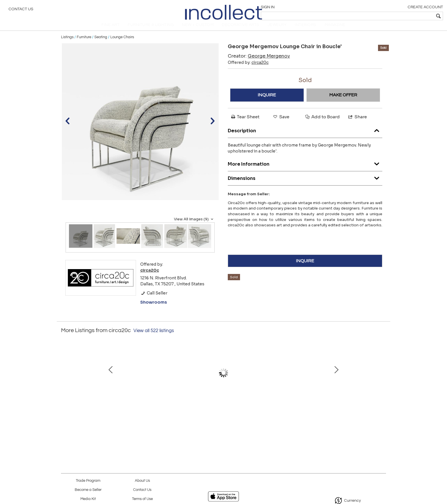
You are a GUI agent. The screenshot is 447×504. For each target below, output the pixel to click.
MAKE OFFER (343, 101)
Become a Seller (88, 490)
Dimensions (305, 183)
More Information (305, 169)
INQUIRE (267, 101)
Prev (65, 385)
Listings (67, 43)
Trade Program (88, 481)
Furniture (84, 43)
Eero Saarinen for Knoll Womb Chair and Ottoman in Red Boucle (162, 414)
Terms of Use (142, 499)
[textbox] (402, 16)
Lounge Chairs (122, 43)
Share (357, 123)
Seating (101, 43)
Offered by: (248, 69)
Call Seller (154, 299)
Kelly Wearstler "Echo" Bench (222, 408)
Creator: (259, 62)
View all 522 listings (154, 337)
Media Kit (88, 499)
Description (305, 136)
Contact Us (21, 10)
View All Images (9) (194, 225)
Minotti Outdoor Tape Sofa (282, 408)
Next (382, 385)
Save (281, 123)
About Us (142, 481)
